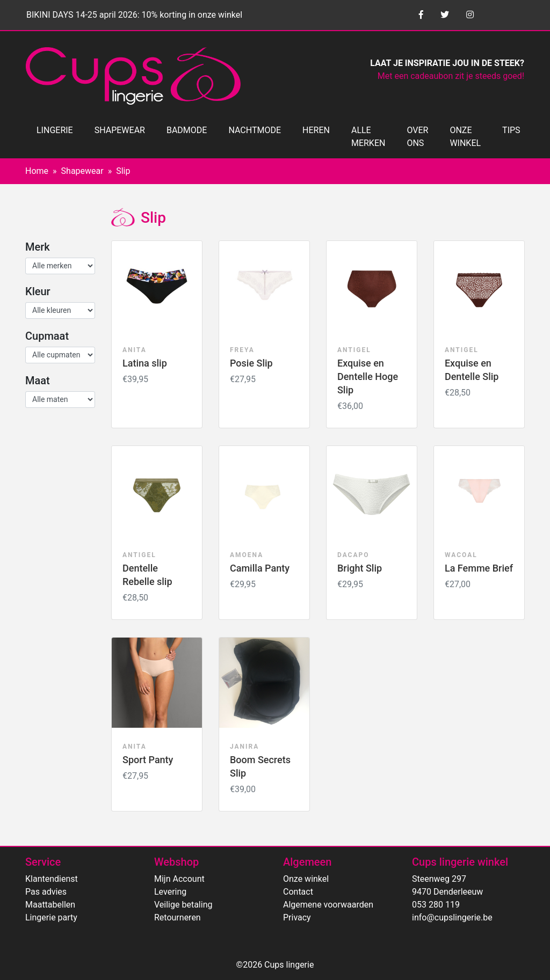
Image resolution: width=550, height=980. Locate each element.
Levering (170, 892)
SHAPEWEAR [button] (120, 130)
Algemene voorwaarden (328, 905)
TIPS (511, 130)
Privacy (297, 917)
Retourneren (178, 917)
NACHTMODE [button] (255, 130)
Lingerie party (51, 917)
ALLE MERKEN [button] (368, 137)
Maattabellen (50, 905)
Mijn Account (179, 879)
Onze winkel (306, 879)
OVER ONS (417, 137)
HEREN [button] (316, 130)
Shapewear (82, 171)
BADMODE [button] (187, 130)
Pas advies (46, 892)
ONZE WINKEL (465, 137)
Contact (298, 892)
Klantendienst (52, 879)
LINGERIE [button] (55, 130)
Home (37, 171)
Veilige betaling (183, 905)
